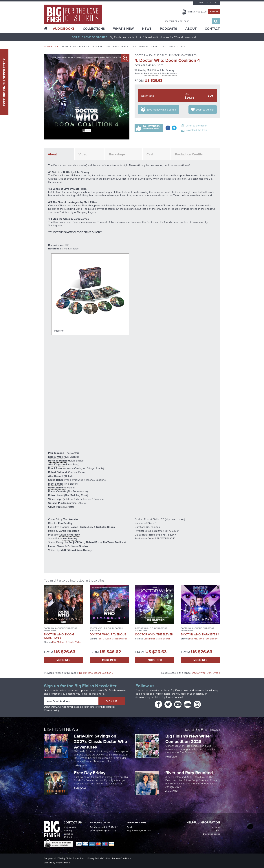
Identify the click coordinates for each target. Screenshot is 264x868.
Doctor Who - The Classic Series (109, 46)
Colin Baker (149, 639)
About (191, 29)
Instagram (169, 694)
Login (200, 2)
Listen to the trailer (196, 126)
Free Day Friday (90, 773)
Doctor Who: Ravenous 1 (109, 634)
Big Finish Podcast (172, 697)
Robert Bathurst (58, 472)
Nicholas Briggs (106, 527)
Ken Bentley (65, 523)
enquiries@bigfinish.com (139, 830)
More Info (64, 660)
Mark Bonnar (56, 484)
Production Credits (189, 154)
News (147, 29)
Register (211, 2)
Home (65, 46)
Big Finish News (61, 729)
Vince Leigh (55, 499)
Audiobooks (80, 46)
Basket (214, 12)
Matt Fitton (153, 70)
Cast (150, 154)
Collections (94, 29)
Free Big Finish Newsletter (4, 82)
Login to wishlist (205, 110)
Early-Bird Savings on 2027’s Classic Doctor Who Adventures (101, 741)
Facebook (148, 694)
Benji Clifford (76, 542)
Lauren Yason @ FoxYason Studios (68, 546)
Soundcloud (196, 694)
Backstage (117, 154)
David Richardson (69, 535)
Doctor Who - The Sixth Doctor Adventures (151, 629)
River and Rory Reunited (189, 773)
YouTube (181, 694)
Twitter (159, 694)
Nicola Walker (170, 74)
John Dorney (167, 70)
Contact (212, 29)
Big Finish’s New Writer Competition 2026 (188, 739)
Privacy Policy (52, 710)
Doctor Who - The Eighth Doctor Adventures (159, 46)
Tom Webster (71, 519)
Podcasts (168, 29)
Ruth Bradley (211, 639)
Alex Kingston (56, 464)
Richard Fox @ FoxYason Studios (105, 542)
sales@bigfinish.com (106, 830)
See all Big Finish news (201, 730)
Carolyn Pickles (57, 503)
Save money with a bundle (162, 110)
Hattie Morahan (57, 461)
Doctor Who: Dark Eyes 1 (200, 634)
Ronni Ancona (56, 468)
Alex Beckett (56, 476)
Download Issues (212, 834)
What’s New (123, 29)
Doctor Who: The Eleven (154, 634)
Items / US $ (197, 12)
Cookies (106, 858)
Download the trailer (197, 130)
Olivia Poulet (56, 507)
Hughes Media (63, 863)
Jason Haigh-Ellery (82, 527)
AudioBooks (64, 29)
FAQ (218, 831)
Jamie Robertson (69, 531)
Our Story (215, 827)
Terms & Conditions (122, 858)
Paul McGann (152, 74)
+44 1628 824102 (109, 827)
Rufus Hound (56, 495)
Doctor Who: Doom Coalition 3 (59, 636)
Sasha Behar (56, 480)
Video (83, 154)
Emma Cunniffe (57, 491)
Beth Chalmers (57, 488)
